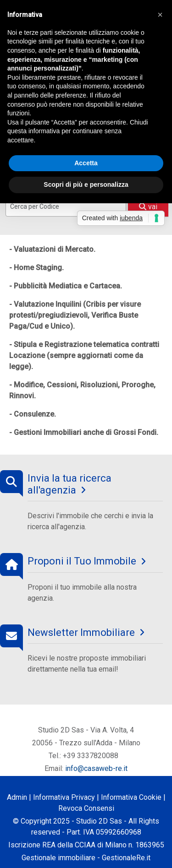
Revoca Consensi (86, 808)
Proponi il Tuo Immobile (82, 561)
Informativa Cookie (131, 797)
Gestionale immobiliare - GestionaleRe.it (86, 858)
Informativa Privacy (64, 797)
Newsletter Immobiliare (81, 632)
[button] (160, 15)
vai (148, 207)
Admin (17, 797)
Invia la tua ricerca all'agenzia (69, 484)
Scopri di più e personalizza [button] (86, 184)
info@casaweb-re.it (96, 768)
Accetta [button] (86, 163)
